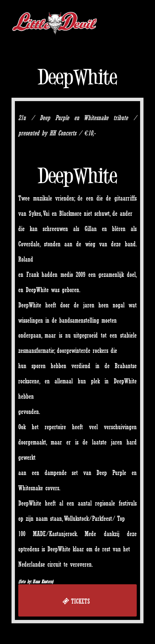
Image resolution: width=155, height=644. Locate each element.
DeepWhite (77, 77)
